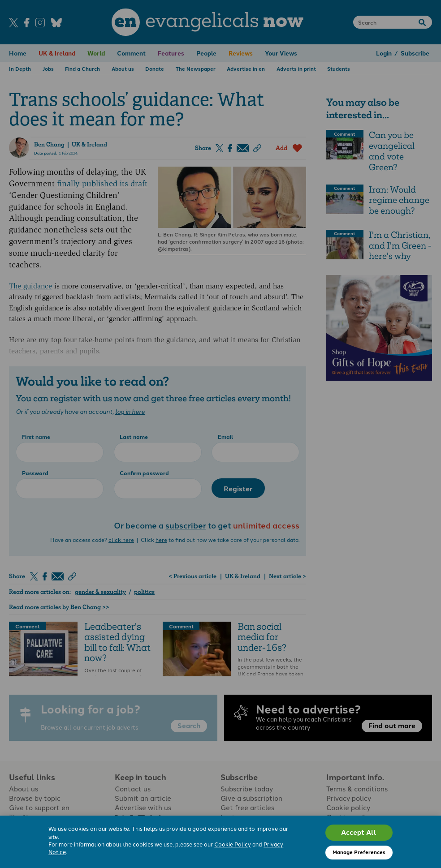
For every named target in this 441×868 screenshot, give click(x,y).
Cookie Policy (233, 844)
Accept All (359, 832)
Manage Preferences (359, 852)
